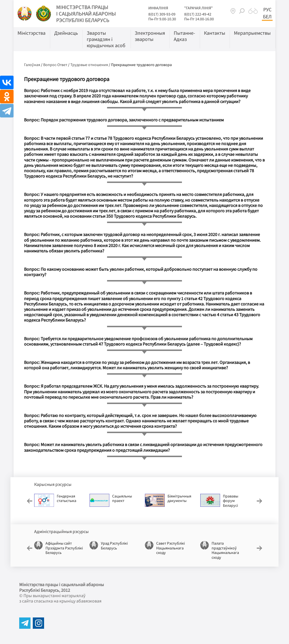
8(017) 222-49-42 (198, 14)
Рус (267, 10)
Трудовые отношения (89, 65)
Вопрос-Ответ (55, 65)
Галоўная (32, 65)
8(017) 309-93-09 (162, 14)
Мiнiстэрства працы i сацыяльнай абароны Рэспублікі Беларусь (86, 14)
